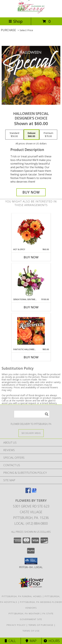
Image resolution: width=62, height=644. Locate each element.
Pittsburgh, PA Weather (24, 614)
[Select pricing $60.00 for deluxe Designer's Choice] (31, 135)
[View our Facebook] (28, 492)
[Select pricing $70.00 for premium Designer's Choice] (48, 135)
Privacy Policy (16, 625)
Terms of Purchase (41, 625)
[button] (31, 561)
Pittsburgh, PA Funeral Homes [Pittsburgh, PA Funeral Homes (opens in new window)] (22, 596)
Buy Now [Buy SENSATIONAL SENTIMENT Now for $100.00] (31, 307)
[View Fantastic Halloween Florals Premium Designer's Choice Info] (31, 331)
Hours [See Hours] (52, 641)
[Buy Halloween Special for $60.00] (31, 192)
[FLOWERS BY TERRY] (31, 13)
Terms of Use (31, 631)
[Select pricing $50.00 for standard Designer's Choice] (14, 135)
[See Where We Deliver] (31, 433)
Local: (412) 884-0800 (31, 523)
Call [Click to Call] (10, 641)
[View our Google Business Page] (34, 492)
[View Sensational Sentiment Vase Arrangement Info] (31, 281)
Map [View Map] (31, 641)
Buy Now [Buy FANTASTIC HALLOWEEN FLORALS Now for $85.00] (31, 357)
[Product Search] (32, 414)
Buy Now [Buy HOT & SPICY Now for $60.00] (31, 257)
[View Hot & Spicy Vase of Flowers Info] (31, 231)
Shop (16, 21)
